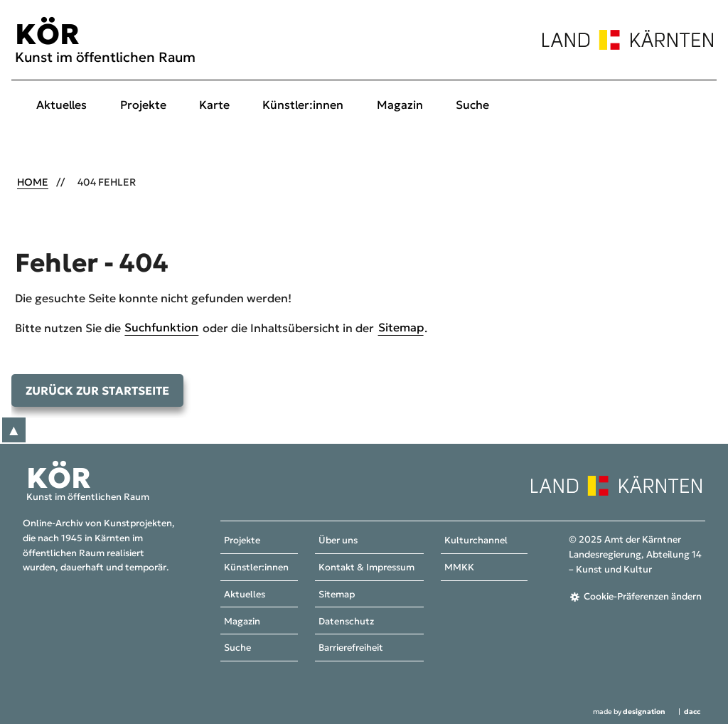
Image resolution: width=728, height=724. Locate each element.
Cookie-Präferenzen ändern (643, 597)
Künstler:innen (303, 105)
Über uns (338, 541)
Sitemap (401, 328)
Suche (472, 105)
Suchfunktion (161, 328)
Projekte (143, 105)
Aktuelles (61, 105)
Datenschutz (346, 622)
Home (33, 182)
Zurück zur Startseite (97, 390)
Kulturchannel (476, 541)
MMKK (459, 568)
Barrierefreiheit (351, 649)
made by (629, 712)
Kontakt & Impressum (366, 568)
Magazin (400, 105)
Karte (214, 105)
